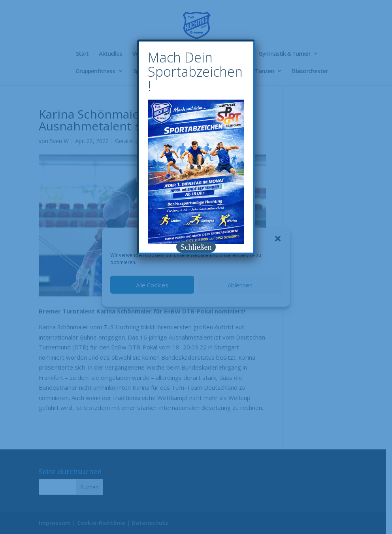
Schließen (196, 247)
